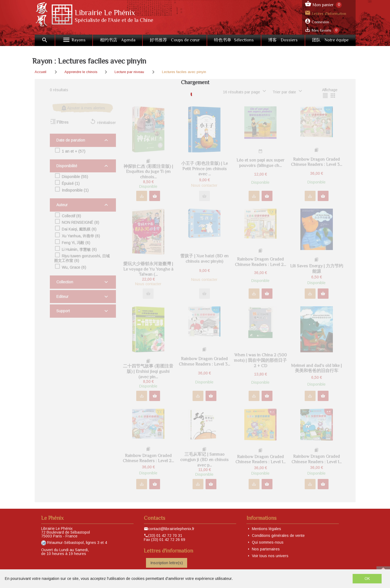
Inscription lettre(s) (167, 563)
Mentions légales (266, 529)
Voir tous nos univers (270, 556)
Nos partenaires (266, 549)
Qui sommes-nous (268, 542)
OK (367, 579)
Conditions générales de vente (278, 536)
